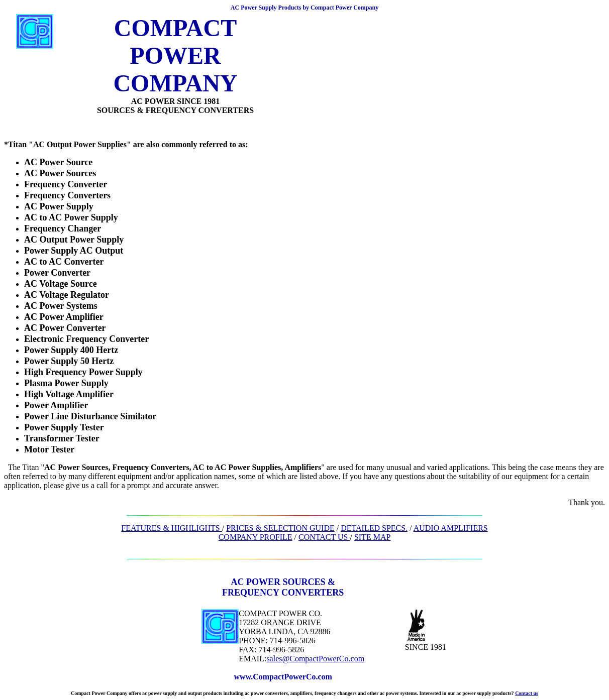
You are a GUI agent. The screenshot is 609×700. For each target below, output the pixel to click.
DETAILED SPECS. (374, 528)
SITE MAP (372, 537)
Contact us (527, 693)
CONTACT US (324, 537)
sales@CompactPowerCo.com (315, 659)
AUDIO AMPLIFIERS (451, 528)
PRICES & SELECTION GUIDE (280, 528)
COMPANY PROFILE (256, 537)
